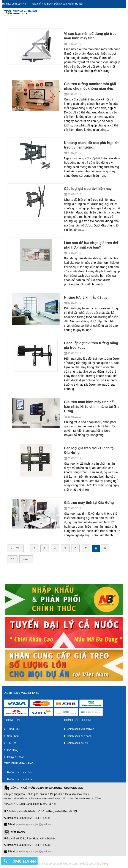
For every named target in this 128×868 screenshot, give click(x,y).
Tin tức (12, 743)
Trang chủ (13, 729)
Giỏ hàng (13, 750)
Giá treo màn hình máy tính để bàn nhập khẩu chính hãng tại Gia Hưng (92, 407)
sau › (26, 559)
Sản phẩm (13, 736)
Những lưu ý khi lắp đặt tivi (86, 297)
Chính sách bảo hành (79, 736)
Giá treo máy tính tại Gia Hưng (89, 503)
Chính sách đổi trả (77, 743)
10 (13, 559)
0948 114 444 (25, 861)
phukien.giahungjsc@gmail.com (35, 824)
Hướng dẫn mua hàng (20, 773)
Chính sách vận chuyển (81, 729)
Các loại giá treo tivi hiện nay (88, 189)
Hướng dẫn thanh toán (20, 779)
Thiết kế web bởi (93, 864)
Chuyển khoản (16, 757)
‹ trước (16, 548)
